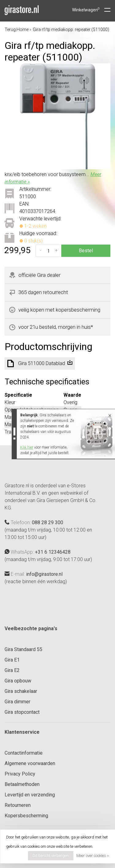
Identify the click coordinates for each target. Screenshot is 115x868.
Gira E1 (12, 660)
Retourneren (18, 805)
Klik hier (27, 447)
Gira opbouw (18, 681)
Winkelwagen (86, 10)
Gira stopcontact (22, 712)
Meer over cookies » (93, 856)
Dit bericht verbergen (51, 856)
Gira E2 (12, 670)
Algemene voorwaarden (30, 763)
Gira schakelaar (21, 691)
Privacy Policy (20, 774)
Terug (10, 29)
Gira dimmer (17, 702)
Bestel (86, 251)
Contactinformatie (24, 753)
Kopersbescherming (26, 816)
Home (23, 29)
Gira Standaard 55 (23, 649)
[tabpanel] (57, 116)
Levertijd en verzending (30, 795)
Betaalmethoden (22, 784)
